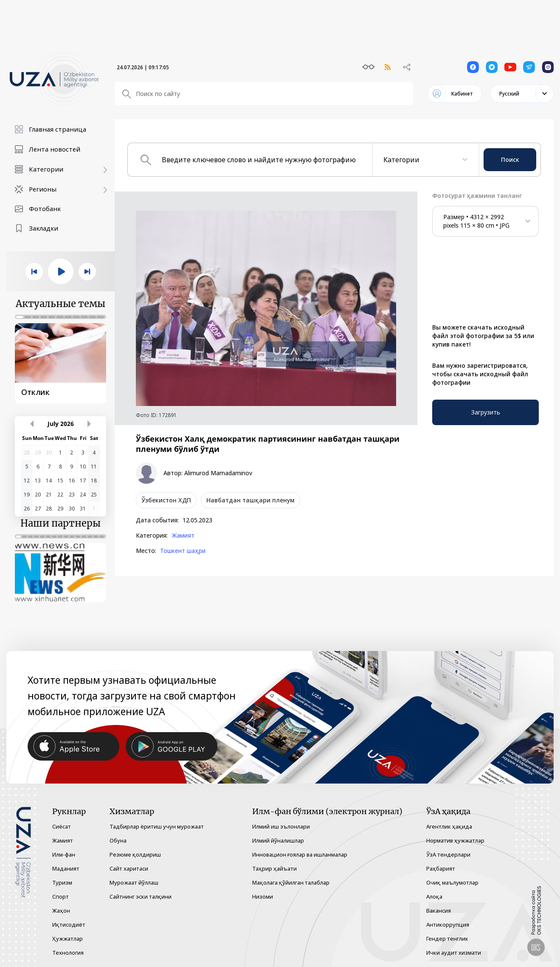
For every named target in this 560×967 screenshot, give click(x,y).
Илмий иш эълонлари (281, 826)
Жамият (183, 536)
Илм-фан (64, 854)
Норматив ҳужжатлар (455, 840)
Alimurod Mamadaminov (218, 473)
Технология (68, 953)
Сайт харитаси (129, 868)
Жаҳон (61, 911)
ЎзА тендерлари (448, 854)
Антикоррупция (448, 925)
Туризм (62, 882)
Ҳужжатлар (68, 939)
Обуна (118, 840)
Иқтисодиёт (69, 925)
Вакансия (439, 911)
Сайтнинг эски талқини (141, 897)
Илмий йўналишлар (278, 840)
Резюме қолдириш (135, 854)
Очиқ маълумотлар (452, 882)
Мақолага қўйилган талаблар (291, 882)
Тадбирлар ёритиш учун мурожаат (157, 826)
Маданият (66, 868)
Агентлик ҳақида (449, 826)
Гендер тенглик (447, 939)
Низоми (263, 897)
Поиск (510, 159)
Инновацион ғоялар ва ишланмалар (300, 854)
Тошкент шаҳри (183, 551)
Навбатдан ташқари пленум (250, 500)
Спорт (61, 897)
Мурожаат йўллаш (134, 882)
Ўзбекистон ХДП (166, 500)
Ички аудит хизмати (454, 953)
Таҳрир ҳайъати (274, 868)
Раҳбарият (441, 868)
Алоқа (434, 897)
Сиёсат (62, 826)
